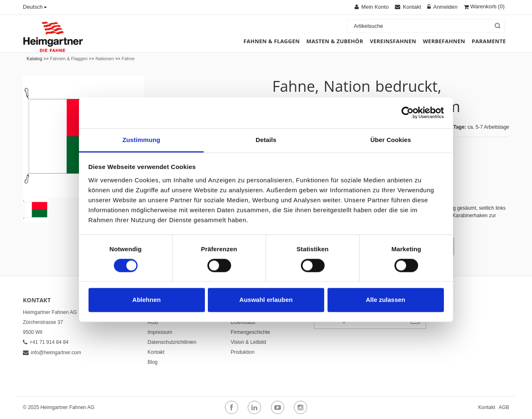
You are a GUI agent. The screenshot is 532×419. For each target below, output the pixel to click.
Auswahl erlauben (266, 300)
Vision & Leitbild (248, 342)
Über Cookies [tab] (391, 140)
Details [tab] (266, 140)
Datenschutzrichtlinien (172, 342)
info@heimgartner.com (52, 353)
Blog (153, 362)
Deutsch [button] (35, 7)
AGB (153, 322)
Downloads (243, 322)
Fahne (128, 59)
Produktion (243, 352)
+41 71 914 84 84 (46, 342)
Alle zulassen (385, 300)
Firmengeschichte (250, 332)
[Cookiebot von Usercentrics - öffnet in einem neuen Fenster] (408, 113)
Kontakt (156, 352)
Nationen (105, 59)
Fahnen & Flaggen (69, 59)
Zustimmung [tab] (142, 140)
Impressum (160, 332)
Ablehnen (146, 300)
